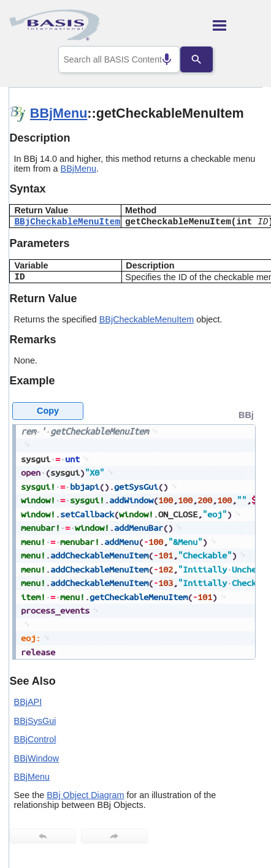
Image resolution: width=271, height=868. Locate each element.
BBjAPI (28, 702)
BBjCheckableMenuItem (67, 222)
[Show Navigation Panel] (238, 25)
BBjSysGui (35, 721)
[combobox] (119, 59)
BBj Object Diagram (85, 795)
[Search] (206, 59)
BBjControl (35, 739)
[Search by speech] (157, 59)
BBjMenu (59, 113)
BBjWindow (37, 758)
